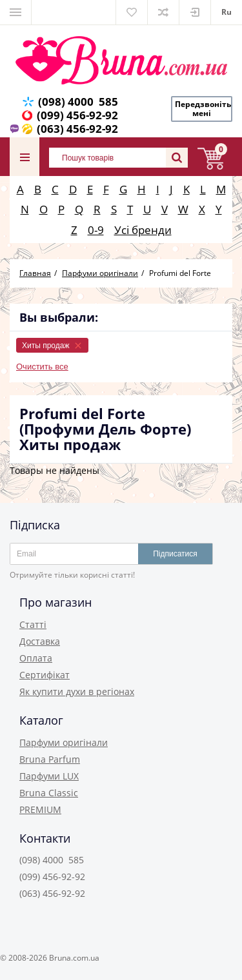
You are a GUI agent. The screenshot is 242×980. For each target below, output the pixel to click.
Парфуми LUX (49, 776)
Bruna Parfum (50, 759)
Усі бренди (143, 230)
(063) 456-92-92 (77, 129)
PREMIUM (40, 809)
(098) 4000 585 (78, 102)
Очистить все (42, 367)
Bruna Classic (49, 793)
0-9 (96, 230)
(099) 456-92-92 (77, 115)
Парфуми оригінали (64, 742)
